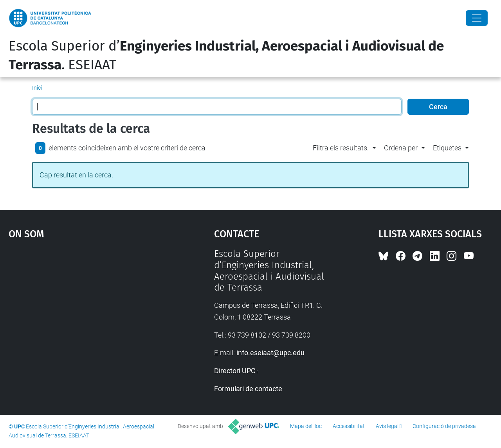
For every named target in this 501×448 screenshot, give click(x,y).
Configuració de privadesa (444, 426)
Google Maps (86, 307)
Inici (37, 88)
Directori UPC (235, 371)
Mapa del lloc (306, 426)
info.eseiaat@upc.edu (270, 353)
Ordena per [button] (401, 148)
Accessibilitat (349, 426)
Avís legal (387, 426)
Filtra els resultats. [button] (341, 148)
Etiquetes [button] (447, 148)
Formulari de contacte (248, 389)
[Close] (477, 18)
